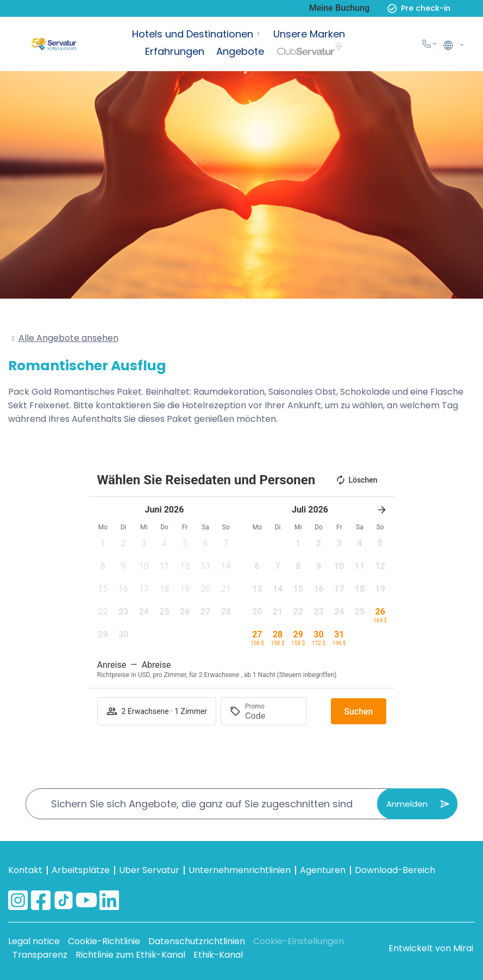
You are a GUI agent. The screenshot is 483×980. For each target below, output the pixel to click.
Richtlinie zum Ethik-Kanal (130, 955)
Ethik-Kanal (218, 955)
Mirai (463, 948)
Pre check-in (426, 8)
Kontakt (25, 870)
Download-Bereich (395, 870)
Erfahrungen (175, 51)
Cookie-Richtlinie (104, 941)
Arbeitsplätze (81, 870)
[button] (103, 547)
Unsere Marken (309, 34)
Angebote (240, 51)
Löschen (356, 480)
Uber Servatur (149, 870)
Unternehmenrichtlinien (240, 870)
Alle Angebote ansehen (68, 338)
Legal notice (34, 941)
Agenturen (323, 870)
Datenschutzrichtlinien (197, 941)
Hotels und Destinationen (193, 34)
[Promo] (271, 716)
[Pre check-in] (392, 8)
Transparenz (40, 955)
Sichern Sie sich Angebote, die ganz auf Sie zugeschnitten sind (202, 804)
